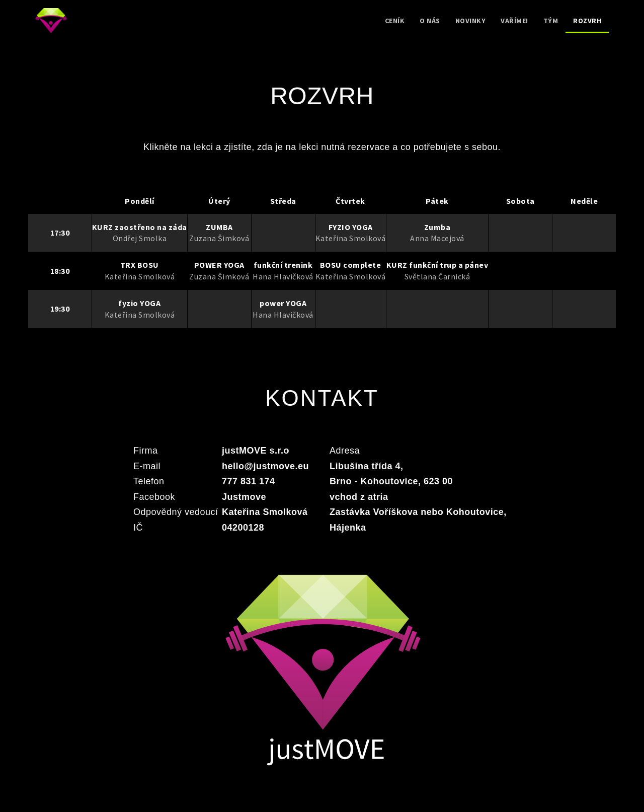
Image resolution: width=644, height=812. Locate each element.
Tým (551, 21)
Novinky (471, 21)
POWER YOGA (219, 265)
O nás (430, 21)
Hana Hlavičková (283, 276)
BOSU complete (351, 265)
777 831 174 (249, 481)
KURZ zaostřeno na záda (140, 227)
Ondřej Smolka (140, 238)
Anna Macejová (437, 238)
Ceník (395, 21)
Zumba (437, 227)
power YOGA (283, 303)
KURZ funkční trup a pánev (437, 265)
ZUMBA (219, 227)
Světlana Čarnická (437, 276)
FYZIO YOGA (351, 227)
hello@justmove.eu (265, 466)
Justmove (244, 497)
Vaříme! (514, 21)
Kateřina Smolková (351, 238)
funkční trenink (283, 265)
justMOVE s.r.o (256, 451)
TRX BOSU (140, 265)
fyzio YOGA (139, 303)
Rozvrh (587, 21)
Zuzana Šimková (219, 238)
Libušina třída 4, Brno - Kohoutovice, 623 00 (391, 474)
